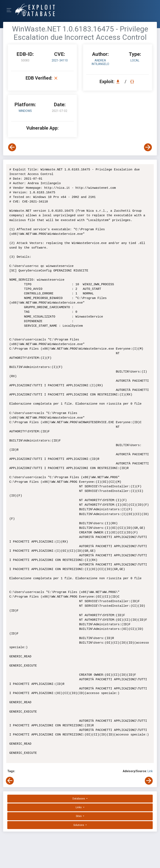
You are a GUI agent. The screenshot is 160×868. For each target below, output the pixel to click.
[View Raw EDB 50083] (133, 82)
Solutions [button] (79, 820)
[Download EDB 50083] (119, 82)
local (135, 60)
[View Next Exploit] (148, 147)
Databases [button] (79, 794)
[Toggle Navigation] (10, 10)
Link (150, 767)
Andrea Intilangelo (100, 62)
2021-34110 (60, 60)
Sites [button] (79, 812)
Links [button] (79, 803)
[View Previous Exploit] (12, 147)
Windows (25, 111)
